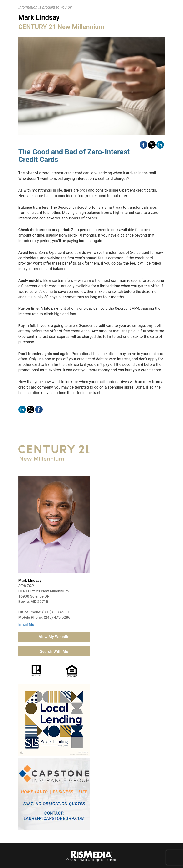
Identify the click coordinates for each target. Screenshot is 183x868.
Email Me (26, 625)
